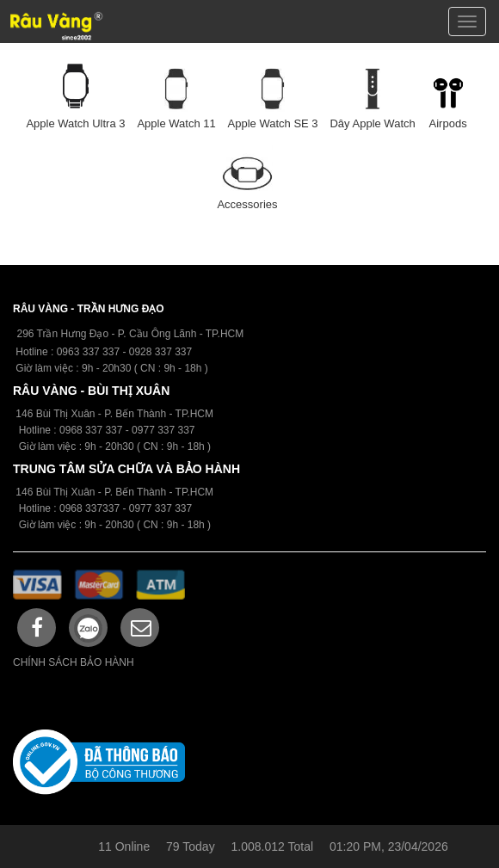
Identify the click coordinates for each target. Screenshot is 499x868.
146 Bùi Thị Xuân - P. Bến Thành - (95, 492)
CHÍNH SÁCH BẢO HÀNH (74, 662)
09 (65, 430)
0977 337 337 (160, 508)
